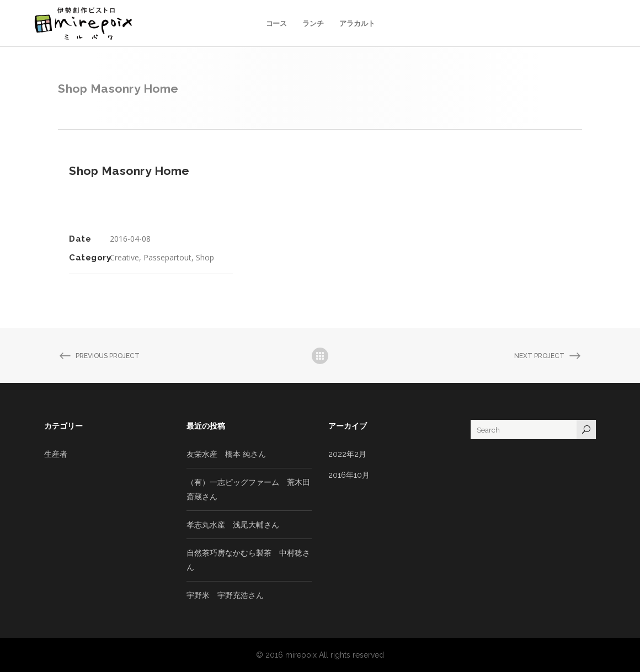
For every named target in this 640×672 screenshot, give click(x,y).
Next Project (548, 356)
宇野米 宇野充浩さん (225, 595)
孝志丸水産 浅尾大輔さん (233, 525)
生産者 (56, 454)
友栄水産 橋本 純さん (226, 454)
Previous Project (99, 356)
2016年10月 (349, 475)
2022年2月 (347, 454)
